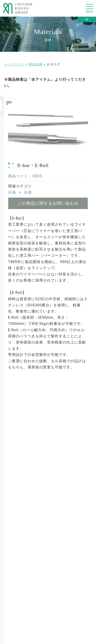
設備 (12, 192)
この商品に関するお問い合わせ (48, 203)
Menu (9, 101)
